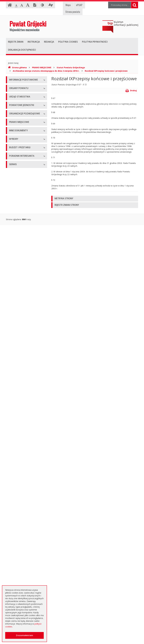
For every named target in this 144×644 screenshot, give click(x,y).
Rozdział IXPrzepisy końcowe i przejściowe (106, 71)
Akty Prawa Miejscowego (21, 296)
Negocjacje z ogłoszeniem (21, 507)
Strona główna (17, 67)
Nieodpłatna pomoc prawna (22, 567)
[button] (95, 199)
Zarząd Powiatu (16, 120)
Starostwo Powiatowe (19, 148)
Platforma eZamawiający (21, 463)
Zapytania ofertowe (18, 514)
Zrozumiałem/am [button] (24, 635)
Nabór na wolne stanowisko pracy (25, 161)
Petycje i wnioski (17, 408)
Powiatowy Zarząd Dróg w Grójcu (25, 182)
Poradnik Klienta (17, 554)
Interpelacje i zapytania (20, 414)
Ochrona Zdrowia (17, 197)
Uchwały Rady (16, 283)
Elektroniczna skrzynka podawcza (24, 560)
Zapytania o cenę (17, 526)
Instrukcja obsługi (17, 87)
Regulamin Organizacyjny (21, 277)
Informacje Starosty (18, 367)
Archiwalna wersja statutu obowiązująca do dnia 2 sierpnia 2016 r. (46, 71)
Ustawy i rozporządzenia (20, 354)
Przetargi (13, 469)
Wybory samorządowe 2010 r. (23, 429)
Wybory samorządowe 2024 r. (23, 448)
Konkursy (13, 154)
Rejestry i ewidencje (18, 373)
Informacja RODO (17, 99)
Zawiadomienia (16, 380)
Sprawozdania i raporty (20, 348)
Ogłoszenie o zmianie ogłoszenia (24, 501)
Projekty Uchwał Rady (19, 324)
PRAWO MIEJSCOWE (42, 67)
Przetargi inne (15, 520)
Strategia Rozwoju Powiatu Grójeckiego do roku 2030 (22, 332)
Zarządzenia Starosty (19, 302)
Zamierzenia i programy (20, 361)
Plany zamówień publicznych (22, 533)
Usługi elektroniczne (18, 573)
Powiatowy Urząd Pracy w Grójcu (24, 210)
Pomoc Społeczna (17, 204)
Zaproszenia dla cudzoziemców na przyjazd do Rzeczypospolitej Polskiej (25, 582)
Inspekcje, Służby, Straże (20, 216)
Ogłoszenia (14, 488)
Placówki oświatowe (18, 175)
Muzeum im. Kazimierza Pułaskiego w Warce (25, 189)
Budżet (12, 495)
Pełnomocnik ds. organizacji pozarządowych (22, 251)
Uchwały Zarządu (17, 290)
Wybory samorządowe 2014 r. (23, 436)
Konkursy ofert (16, 244)
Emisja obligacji (16, 539)
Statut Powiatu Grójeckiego (71, 67)
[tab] (95, 199)
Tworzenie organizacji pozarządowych (19, 261)
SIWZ (12, 482)
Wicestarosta (15, 133)
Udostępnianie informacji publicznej (25, 93)
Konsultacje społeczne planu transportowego (22, 400)
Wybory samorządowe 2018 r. (23, 442)
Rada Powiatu (15, 114)
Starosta (13, 127)
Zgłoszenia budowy (18, 386)
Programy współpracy (19, 231)
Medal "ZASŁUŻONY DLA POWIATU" (21, 310)
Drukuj (131, 90)
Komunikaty (15, 393)
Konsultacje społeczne (19, 237)
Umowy (13, 476)
